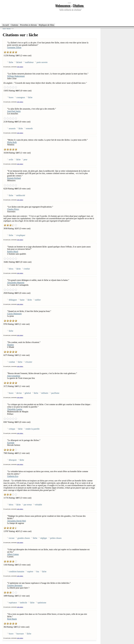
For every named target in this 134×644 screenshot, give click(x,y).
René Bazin (12, 619)
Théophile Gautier (15, 409)
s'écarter (29, 362)
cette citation (20, 67)
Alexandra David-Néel (17, 521)
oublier (38, 300)
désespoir (13, 460)
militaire (45, 393)
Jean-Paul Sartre (14, 111)
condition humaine (17, 572)
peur (25, 160)
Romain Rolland (14, 178)
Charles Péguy (13, 209)
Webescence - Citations (69, 6)
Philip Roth (12, 142)
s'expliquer (21, 235)
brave (11, 97)
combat (12, 362)
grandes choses (24, 538)
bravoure (20, 634)
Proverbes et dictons (29, 25)
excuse (12, 538)
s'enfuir (27, 269)
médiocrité (21, 195)
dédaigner (13, 300)
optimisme (42, 603)
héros (11, 269)
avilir (11, 160)
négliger (44, 538)
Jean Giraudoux (14, 376)
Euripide (11, 443)
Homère (10, 345)
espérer (30, 572)
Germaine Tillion (14, 47)
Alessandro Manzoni (16, 283)
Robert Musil (13, 251)
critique (12, 429)
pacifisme (55, 393)
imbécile (24, 603)
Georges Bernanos (15, 585)
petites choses (56, 538)
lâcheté (19, 62)
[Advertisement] (69, 17)
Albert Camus (13, 554)
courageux (21, 97)
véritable (38, 505)
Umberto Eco (13, 476)
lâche (11, 62)
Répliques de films (46, 25)
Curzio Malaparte (14, 314)
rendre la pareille (33, 429)
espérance (13, 603)
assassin (12, 128)
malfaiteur (29, 62)
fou (38, 572)
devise (19, 393)
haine (22, 300)
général (28, 393)
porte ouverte (42, 62)
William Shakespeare (16, 76)
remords (29, 128)
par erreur (28, 505)
